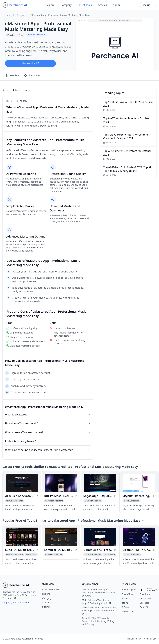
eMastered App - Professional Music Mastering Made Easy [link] (60, 15)
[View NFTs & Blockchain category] (131, 501)
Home (8, 15)
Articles (102, 5)
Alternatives (32, 75)
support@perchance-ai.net (16, 602)
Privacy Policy (134, 639)
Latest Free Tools (51, 589)
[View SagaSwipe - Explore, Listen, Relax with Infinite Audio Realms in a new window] (100, 483)
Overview (12, 75)
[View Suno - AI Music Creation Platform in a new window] (22, 537)
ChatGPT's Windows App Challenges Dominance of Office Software (98, 593)
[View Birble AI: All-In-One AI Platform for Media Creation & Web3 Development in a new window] (139, 537)
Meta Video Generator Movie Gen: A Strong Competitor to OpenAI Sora (99, 611)
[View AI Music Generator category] (15, 501)
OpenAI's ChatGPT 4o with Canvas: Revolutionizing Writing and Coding (98, 621)
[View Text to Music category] (31, 555)
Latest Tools (85, 5)
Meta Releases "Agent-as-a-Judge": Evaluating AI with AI (96, 602)
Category (66, 5)
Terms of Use (150, 639)
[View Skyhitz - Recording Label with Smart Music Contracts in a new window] (139, 483)
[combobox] (148, 5)
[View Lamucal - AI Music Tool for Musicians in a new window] (61, 537)
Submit (117, 5)
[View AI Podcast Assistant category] (54, 501)
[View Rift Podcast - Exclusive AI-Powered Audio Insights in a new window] (61, 483)
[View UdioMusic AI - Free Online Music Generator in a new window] (100, 537)
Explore (50, 5)
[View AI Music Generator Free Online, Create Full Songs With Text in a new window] (22, 483)
